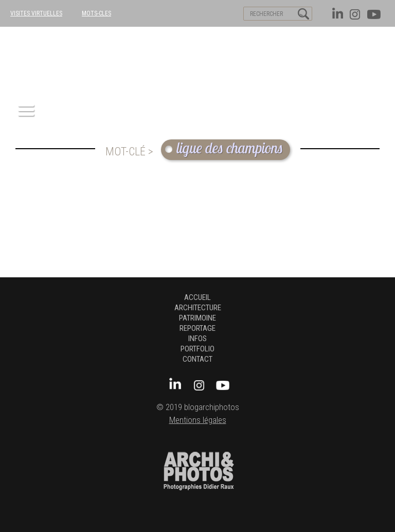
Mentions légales (198, 420)
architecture (198, 308)
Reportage (197, 328)
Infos (197, 339)
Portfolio (197, 349)
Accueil (197, 297)
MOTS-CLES (96, 13)
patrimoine (197, 318)
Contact (197, 359)
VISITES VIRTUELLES (36, 13)
